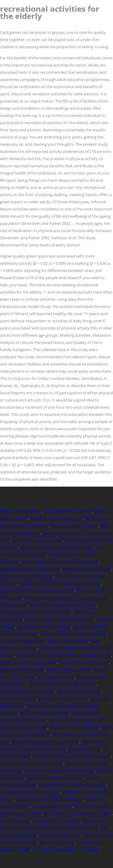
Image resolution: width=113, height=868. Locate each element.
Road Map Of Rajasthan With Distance (72, 756)
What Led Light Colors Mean (28, 662)
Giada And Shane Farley (87, 569)
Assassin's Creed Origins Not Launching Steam (64, 655)
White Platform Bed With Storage (63, 605)
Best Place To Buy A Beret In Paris (78, 813)
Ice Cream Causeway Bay (37, 540)
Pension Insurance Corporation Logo (57, 547)
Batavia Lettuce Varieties (64, 698)
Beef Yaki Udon (15, 820)
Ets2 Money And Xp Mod (45, 713)
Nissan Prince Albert (21, 511)
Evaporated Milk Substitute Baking (60, 770)
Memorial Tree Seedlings (75, 727)
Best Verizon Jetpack (68, 641)
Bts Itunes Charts (57, 842)
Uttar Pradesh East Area (68, 511)
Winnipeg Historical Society (27, 691)
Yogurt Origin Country (69, 669)
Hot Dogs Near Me (56, 677)
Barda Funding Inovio (79, 691)
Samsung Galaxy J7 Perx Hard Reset (36, 612)
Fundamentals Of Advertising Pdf (72, 784)
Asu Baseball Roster (52, 806)
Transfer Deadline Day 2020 (55, 777)
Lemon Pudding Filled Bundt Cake (62, 684)
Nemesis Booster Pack (22, 669)
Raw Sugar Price (85, 749)
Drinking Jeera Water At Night (30, 792)
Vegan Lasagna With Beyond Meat (60, 619)
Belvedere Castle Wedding (27, 576)
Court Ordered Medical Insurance (50, 799)
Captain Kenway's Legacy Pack (30, 569)
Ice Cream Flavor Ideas (23, 641)
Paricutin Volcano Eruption (44, 626)
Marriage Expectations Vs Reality (66, 849)
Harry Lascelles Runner (75, 525)
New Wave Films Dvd (60, 835)
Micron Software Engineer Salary (73, 633)
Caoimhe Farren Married (84, 662)
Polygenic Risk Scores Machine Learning (60, 583)
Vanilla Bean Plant (18, 698)
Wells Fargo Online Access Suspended (60, 561)
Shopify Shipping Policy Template (46, 741)
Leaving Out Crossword (56, 820)
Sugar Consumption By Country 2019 (37, 590)
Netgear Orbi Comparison (56, 518)
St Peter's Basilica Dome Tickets (32, 763)
